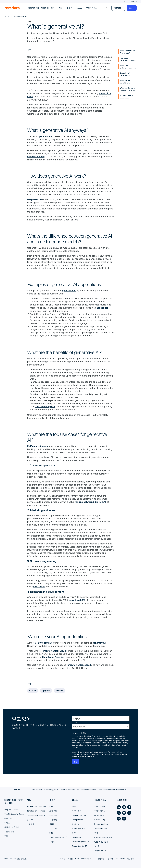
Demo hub (76, 837)
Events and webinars (103, 837)
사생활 (70, 858)
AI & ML (33, 690)
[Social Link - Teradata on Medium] (129, 806)
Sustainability (100, 819)
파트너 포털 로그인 (57, 837)
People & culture (101, 823)
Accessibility (120, 858)
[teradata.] (13, 8)
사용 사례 (53, 828)
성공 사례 (8, 818)
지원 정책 (131, 858)
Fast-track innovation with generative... (113, 789)
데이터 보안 (77, 823)
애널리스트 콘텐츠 (12, 826)
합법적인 (101, 858)
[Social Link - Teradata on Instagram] (119, 818)
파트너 (52, 832)
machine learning (36, 156)
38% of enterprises (46, 406)
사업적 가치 (9, 831)
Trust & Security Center (14, 813)
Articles (60, 690)
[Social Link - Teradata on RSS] (124, 818)
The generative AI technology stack (45, 789)
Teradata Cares (101, 828)
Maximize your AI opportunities (127, 97)
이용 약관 (110, 858)
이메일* (77, 718)
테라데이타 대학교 (79, 828)
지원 (124, 1)
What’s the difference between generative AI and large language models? (128, 67)
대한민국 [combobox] (132, 1)
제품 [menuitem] (61, 8)
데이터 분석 (77, 810)
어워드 (7, 822)
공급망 (52, 823)
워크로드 (30, 819)
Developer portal (79, 841)
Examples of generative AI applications (125, 74)
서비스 (52, 841)
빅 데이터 (46, 690)
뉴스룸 (97, 845)
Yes (77, 732)
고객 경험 (53, 810)
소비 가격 (31, 823)
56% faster (39, 586)
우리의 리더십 (100, 810)
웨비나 (74, 832)
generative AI (46, 136)
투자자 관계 (99, 850)
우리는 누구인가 (101, 806)
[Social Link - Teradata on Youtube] (124, 812)
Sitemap (63, 858)
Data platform (78, 819)
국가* (75, 722)
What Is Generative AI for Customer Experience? (79, 789)
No (84, 732)
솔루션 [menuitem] (69, 8)
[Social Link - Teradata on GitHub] (124, 806)
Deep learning (35, 199)
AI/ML (74, 806)
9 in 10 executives (45, 642)
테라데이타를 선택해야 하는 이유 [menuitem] (41, 8)
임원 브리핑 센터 (101, 841)
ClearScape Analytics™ (54, 656)
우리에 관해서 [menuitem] (92, 8)
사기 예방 (53, 819)
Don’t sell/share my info (84, 858)
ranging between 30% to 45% (91, 502)
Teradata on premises (36, 810)
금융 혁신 (53, 815)
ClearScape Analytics (36, 815)
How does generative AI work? (128, 59)
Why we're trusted (12, 809)
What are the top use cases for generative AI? (128, 89)
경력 (96, 832)
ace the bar (103, 308)
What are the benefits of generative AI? (126, 82)
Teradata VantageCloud (54, 650)
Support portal (78, 845)
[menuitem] (108, 8)
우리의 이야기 (100, 815)
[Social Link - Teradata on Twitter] (119, 812)
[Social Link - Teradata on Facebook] (129, 812)
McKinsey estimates (38, 446)
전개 (6, 835)
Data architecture (79, 815)
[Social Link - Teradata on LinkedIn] (119, 806)
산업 (51, 806)
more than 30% (77, 600)
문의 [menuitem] (130, 8)
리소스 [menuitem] (79, 8)
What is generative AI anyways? (127, 52)
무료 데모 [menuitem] (117, 8)
